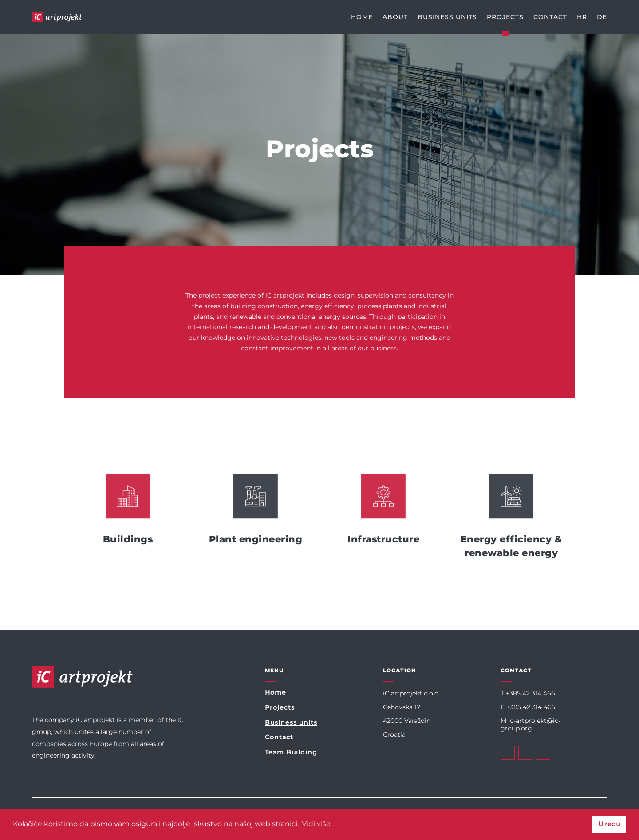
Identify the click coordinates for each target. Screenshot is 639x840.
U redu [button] (609, 824)
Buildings (128, 539)
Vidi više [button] (316, 824)
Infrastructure (383, 539)
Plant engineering (256, 539)
